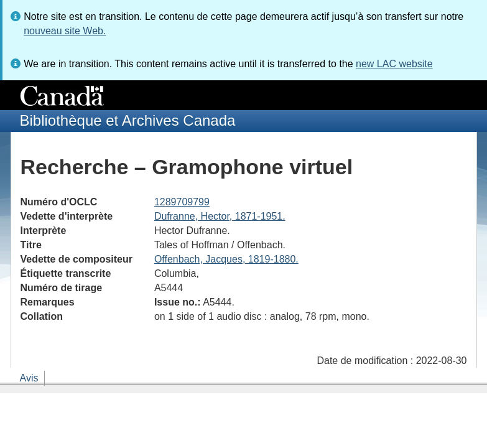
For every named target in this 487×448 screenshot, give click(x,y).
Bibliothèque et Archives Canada (128, 120)
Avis (29, 378)
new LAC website (394, 64)
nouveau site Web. (65, 31)
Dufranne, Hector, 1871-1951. (220, 216)
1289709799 (182, 202)
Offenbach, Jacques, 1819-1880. (226, 259)
